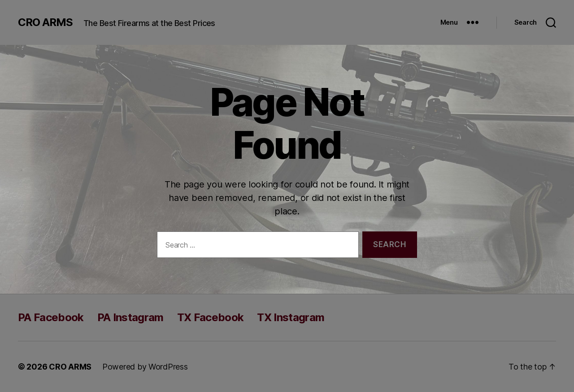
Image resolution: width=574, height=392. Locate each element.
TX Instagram (291, 317)
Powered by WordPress (145, 367)
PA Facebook (51, 317)
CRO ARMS (45, 22)
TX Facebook (211, 317)
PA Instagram (130, 317)
